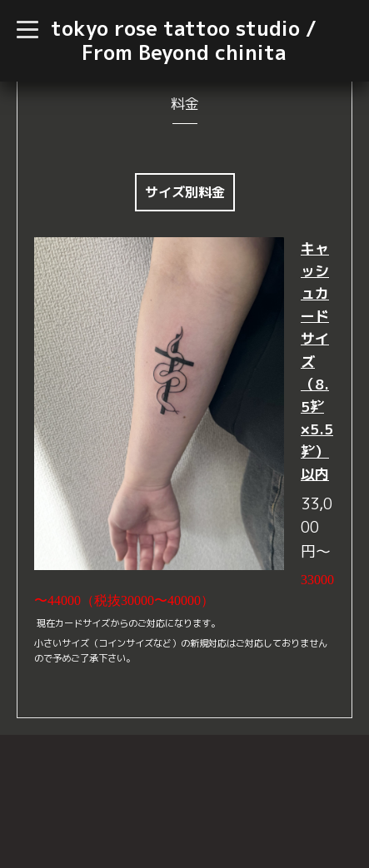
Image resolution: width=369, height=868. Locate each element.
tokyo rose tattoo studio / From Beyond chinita (184, 40)
